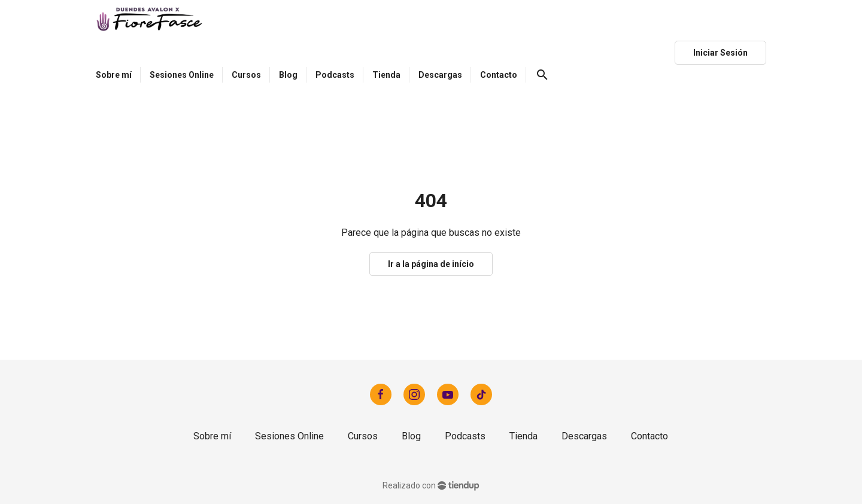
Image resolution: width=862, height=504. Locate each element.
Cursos (363, 436)
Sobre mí (212, 436)
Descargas (584, 436)
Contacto (649, 436)
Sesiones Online (289, 436)
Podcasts (465, 436)
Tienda (523, 436)
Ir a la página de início (431, 264)
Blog (411, 436)
